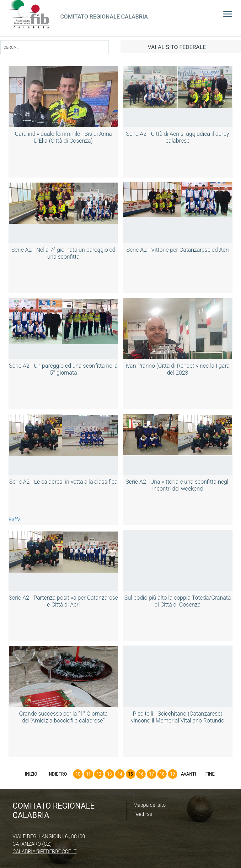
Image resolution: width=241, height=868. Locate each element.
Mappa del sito (150, 805)
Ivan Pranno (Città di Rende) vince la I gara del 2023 (177, 369)
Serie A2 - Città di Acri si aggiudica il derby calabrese (178, 137)
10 (78, 774)
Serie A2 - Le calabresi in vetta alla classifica (64, 482)
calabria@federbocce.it (45, 852)
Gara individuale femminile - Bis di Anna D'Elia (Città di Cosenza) (63, 137)
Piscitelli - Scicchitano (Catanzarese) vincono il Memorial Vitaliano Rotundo (178, 717)
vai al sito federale (177, 47)
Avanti (189, 774)
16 (141, 774)
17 (152, 774)
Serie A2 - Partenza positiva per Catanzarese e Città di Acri (63, 601)
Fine (210, 774)
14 (120, 774)
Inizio (31, 774)
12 (99, 774)
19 (173, 774)
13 (110, 774)
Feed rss (143, 814)
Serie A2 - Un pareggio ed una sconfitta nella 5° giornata (63, 369)
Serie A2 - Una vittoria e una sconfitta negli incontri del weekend (177, 485)
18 (162, 774)
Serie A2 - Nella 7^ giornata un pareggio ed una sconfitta (63, 253)
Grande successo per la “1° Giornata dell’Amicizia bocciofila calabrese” (64, 717)
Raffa (14, 520)
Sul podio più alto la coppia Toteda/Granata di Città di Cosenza (177, 601)
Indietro (57, 774)
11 (88, 774)
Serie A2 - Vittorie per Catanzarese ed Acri (178, 250)
